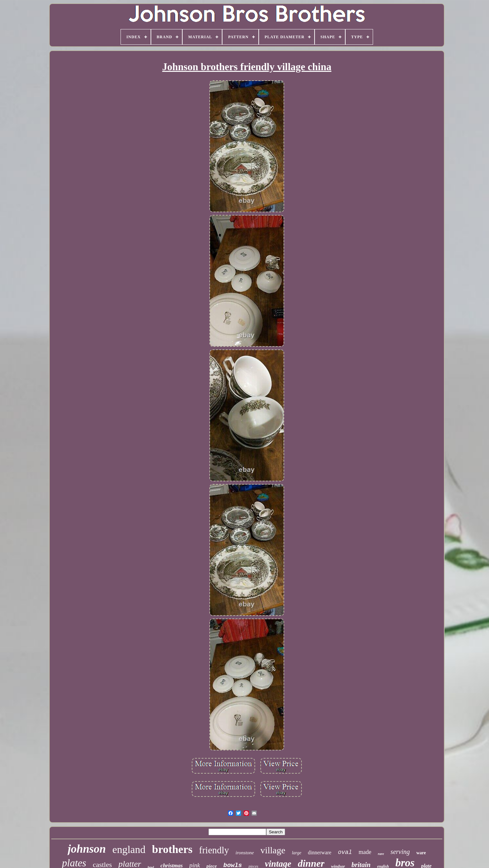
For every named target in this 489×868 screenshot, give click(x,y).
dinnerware (319, 852)
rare (381, 854)
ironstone (245, 853)
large (296, 853)
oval (345, 852)
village (273, 850)
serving (400, 852)
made (365, 852)
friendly (214, 850)
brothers (172, 849)
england (129, 849)
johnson (87, 849)
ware (421, 853)
